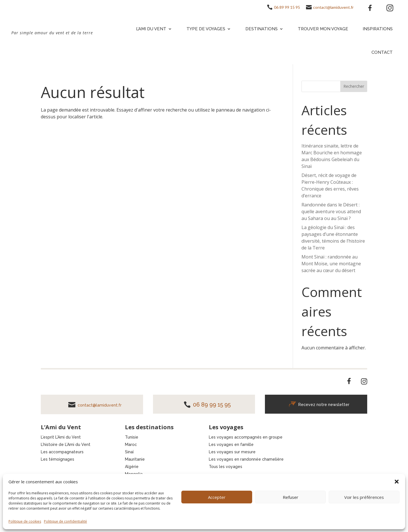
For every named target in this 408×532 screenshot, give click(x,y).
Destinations (262, 29)
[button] (397, 482)
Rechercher (354, 86)
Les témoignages (58, 459)
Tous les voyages (226, 467)
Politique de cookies (25, 521)
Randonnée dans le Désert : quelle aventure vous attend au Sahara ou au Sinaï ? (331, 211)
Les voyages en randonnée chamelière (246, 459)
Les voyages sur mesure (232, 452)
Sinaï (129, 452)
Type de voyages (206, 29)
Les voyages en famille (231, 445)
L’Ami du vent (151, 29)
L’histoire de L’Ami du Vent (66, 445)
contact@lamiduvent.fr (333, 7)
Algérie (132, 467)
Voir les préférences (364, 497)
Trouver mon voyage (323, 29)
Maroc (131, 445)
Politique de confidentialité (65, 521)
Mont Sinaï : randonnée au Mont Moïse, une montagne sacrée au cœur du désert (331, 264)
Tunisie (132, 437)
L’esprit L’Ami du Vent (61, 437)
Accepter (217, 497)
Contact (382, 52)
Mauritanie (135, 459)
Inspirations (378, 29)
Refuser (291, 497)
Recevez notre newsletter (324, 405)
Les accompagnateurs (62, 452)
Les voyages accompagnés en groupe (246, 437)
